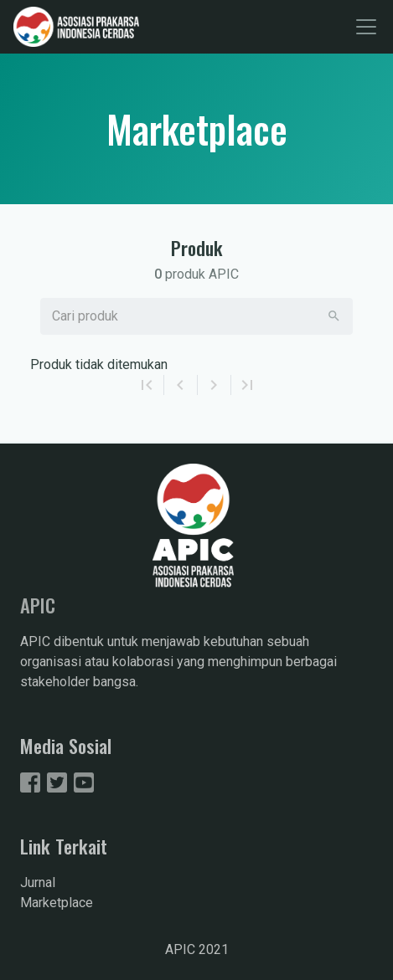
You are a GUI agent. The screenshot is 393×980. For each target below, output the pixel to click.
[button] (334, 316)
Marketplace (57, 903)
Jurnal (38, 883)
